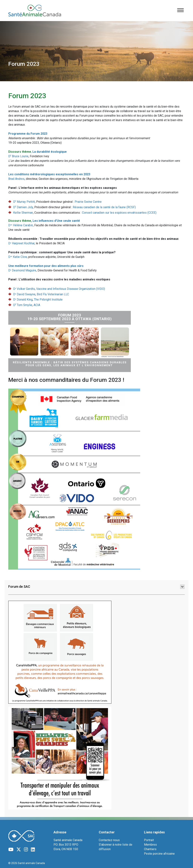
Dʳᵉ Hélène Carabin (21, 225)
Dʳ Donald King (23, 300)
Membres (150, 845)
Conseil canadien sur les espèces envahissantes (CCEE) (119, 213)
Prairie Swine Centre (88, 202)
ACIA (37, 305)
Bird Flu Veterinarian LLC (53, 294)
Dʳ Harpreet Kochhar (21, 243)
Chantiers (150, 849)
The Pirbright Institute (48, 300)
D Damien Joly (23, 207)
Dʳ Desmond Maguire (22, 270)
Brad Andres (16, 179)
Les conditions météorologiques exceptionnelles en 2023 (49, 174)
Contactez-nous (109, 840)
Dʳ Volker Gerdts (24, 289)
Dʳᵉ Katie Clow (18, 257)
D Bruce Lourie (18, 156)
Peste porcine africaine (159, 854)
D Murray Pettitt (24, 202)
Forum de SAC (96, 587)
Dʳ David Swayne (24, 294)
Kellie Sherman (23, 213)
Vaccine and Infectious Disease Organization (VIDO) (71, 289)
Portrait (149, 840)
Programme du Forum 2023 (28, 134)
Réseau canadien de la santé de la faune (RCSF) (104, 207)
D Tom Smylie (23, 305)
